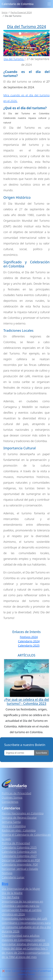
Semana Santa (11, 822)
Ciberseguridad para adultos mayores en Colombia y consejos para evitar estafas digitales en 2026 (26, 940)
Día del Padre (11, 897)
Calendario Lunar (13, 877)
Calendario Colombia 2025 (19, 847)
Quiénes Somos (12, 797)
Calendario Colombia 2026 (19, 852)
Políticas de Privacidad (16, 793)
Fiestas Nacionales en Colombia (23, 813)
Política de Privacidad (16, 843)
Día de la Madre (12, 893)
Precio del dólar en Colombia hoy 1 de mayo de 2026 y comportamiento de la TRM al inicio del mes (26, 953)
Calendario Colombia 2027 (19, 856)
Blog (5, 884)
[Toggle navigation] (49, 4)
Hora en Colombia (14, 826)
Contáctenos (10, 802)
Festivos (7, 873)
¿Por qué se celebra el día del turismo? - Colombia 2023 (26, 701)
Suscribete (41, 753)
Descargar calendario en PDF (21, 860)
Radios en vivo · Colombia (19, 830)
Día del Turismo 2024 (27, 26)
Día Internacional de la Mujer (21, 889)
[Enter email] (19, 753)
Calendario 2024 (29, 641)
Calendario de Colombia (18, 4)
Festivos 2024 (29, 637)
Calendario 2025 (29, 645)
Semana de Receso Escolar (19, 818)
